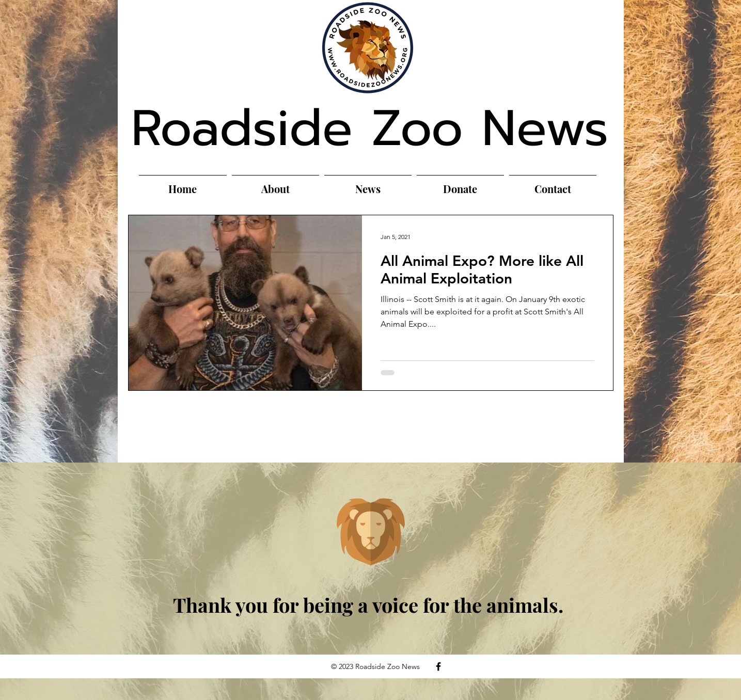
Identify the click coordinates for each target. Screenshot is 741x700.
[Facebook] (438, 666)
